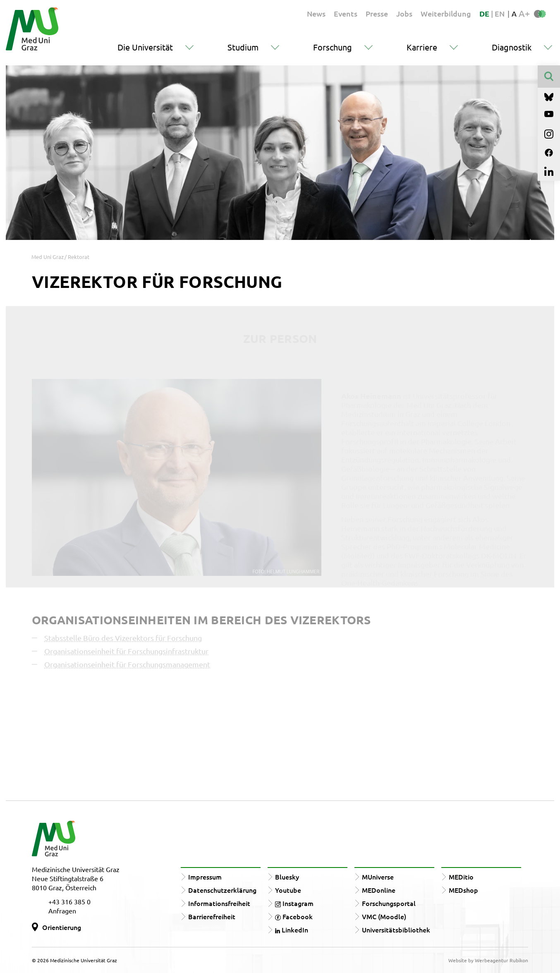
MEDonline (379, 890)
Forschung (333, 47)
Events (346, 13)
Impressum (205, 877)
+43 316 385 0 (69, 901)
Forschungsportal (389, 903)
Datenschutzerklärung (222, 890)
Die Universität (145, 47)
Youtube (288, 890)
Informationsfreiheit (219, 903)
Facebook (294, 916)
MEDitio (461, 877)
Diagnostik (512, 47)
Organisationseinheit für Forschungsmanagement (127, 664)
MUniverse (378, 877)
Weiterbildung (446, 13)
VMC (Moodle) (384, 916)
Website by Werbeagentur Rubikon (488, 960)
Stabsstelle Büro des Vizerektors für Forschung (123, 638)
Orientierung (62, 927)
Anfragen (62, 911)
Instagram (294, 903)
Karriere (422, 47)
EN (500, 13)
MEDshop (463, 890)
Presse (377, 13)
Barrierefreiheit (212, 916)
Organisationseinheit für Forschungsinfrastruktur (126, 651)
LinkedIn (292, 930)
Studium (243, 47)
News (316, 13)
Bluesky (287, 877)
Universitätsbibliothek (396, 930)
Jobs (404, 13)
